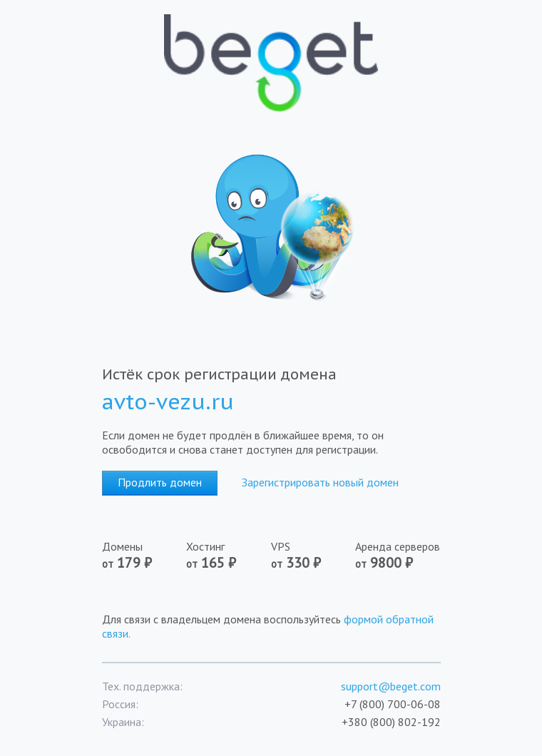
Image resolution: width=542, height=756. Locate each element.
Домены (127, 556)
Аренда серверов (398, 556)
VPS (296, 556)
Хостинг (211, 556)
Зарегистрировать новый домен (320, 482)
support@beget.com (391, 686)
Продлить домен (160, 482)
